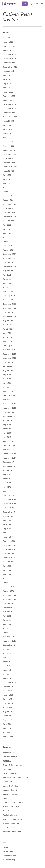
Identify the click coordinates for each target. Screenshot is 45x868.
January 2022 (9, 250)
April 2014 (7, 628)
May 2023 (7, 183)
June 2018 (7, 429)
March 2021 (8, 292)
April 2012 (7, 653)
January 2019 (8, 400)
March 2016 (8, 537)
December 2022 (9, 204)
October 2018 (9, 412)
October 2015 (9, 554)
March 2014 (8, 633)
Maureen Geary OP (11, 790)
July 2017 (7, 475)
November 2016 (9, 504)
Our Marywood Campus (13, 803)
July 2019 (7, 375)
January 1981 (8, 737)
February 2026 (9, 46)
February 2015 (9, 587)
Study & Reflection (11, 823)
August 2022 (8, 221)
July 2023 (7, 175)
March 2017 (8, 491)
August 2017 (8, 470)
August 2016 (8, 516)
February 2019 (9, 396)
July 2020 (7, 325)
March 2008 (8, 695)
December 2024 (10, 104)
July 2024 (7, 125)
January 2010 (8, 678)
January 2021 (8, 300)
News (5, 798)
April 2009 (7, 691)
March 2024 (8, 142)
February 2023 (9, 196)
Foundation (8, 769)
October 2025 (9, 63)
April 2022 (7, 237)
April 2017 (7, 487)
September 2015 (10, 558)
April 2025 (7, 88)
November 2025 (9, 59)
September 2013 (10, 645)
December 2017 (9, 454)
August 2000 (8, 712)
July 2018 (7, 425)
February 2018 (9, 445)
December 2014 (9, 595)
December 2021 (9, 254)
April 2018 (7, 437)
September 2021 (10, 267)
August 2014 (8, 612)
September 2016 (10, 512)
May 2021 (7, 283)
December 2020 (10, 304)
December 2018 (9, 404)
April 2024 (7, 138)
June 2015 (7, 570)
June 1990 (7, 724)
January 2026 (9, 50)
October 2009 (9, 687)
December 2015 (9, 545)
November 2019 (9, 358)
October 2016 (9, 508)
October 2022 (9, 213)
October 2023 (9, 163)
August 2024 (8, 121)
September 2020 (10, 316)
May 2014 (7, 624)
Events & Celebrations (12, 765)
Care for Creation (10, 757)
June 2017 (7, 479)
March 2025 (8, 92)
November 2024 (10, 109)
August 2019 (8, 371)
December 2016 (9, 499)
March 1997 (8, 716)
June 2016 (7, 524)
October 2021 (9, 262)
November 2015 (9, 549)
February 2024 (9, 146)
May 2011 (6, 666)
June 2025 (7, 79)
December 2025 (9, 54)
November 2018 (9, 408)
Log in (5, 847)
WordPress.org (9, 860)
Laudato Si (7, 782)
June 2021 (7, 279)
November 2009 (10, 682)
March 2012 (8, 658)
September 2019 (10, 366)
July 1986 (7, 728)
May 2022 (7, 233)
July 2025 (7, 75)
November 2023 (9, 158)
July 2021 (7, 275)
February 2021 (9, 296)
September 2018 (10, 416)
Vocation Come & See (12, 832)
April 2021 (7, 287)
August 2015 (8, 562)
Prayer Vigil (7, 811)
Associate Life (9, 753)
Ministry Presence (10, 794)
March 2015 (8, 583)
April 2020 (7, 337)
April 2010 (7, 674)
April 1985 (7, 732)
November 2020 (10, 308)
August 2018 (8, 420)
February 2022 (9, 246)
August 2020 (8, 321)
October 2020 (9, 312)
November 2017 (9, 458)
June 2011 (7, 662)
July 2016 (7, 520)
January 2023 (9, 200)
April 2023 (7, 188)
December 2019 (9, 354)
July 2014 (7, 616)
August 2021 (8, 271)
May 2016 (7, 529)
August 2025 (8, 71)
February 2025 (9, 96)
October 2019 (9, 362)
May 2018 (7, 433)
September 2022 (10, 217)
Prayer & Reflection (11, 807)
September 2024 (10, 117)
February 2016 (9, 541)
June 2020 (7, 329)
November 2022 (9, 208)
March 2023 (8, 192)
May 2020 (7, 333)
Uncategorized (9, 827)
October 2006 (9, 703)
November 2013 (9, 641)
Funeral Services (10, 773)
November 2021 (9, 258)
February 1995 (9, 720)
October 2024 (9, 113)
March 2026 (8, 42)
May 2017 (7, 483)
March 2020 (8, 341)
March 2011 (7, 670)
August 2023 (8, 171)
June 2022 (7, 229)
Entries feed (8, 851)
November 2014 (9, 599)
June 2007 (7, 699)
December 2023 (9, 154)
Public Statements (10, 815)
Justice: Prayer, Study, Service (15, 778)
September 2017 (10, 466)
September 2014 (10, 608)
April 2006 (7, 707)
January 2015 (8, 591)
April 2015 (7, 578)
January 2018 (8, 450)
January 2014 (8, 637)
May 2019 (7, 383)
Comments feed (9, 856)
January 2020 (9, 350)
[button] (38, 3)
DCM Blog (7, 761)
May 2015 (7, 574)
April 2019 (7, 387)
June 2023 (7, 179)
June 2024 (7, 129)
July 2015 (7, 566)
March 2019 (8, 391)
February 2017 (9, 495)
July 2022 (7, 225)
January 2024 (9, 150)
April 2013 (7, 649)
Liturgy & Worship (10, 786)
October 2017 (9, 462)
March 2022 (8, 242)
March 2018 (8, 441)
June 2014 (7, 620)
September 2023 (10, 167)
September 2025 (10, 67)
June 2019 (7, 379)
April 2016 (7, 533)
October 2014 (9, 603)
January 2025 (9, 100)
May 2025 (7, 84)
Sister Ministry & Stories (13, 819)
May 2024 (7, 133)
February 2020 (9, 346)
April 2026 (7, 38)
